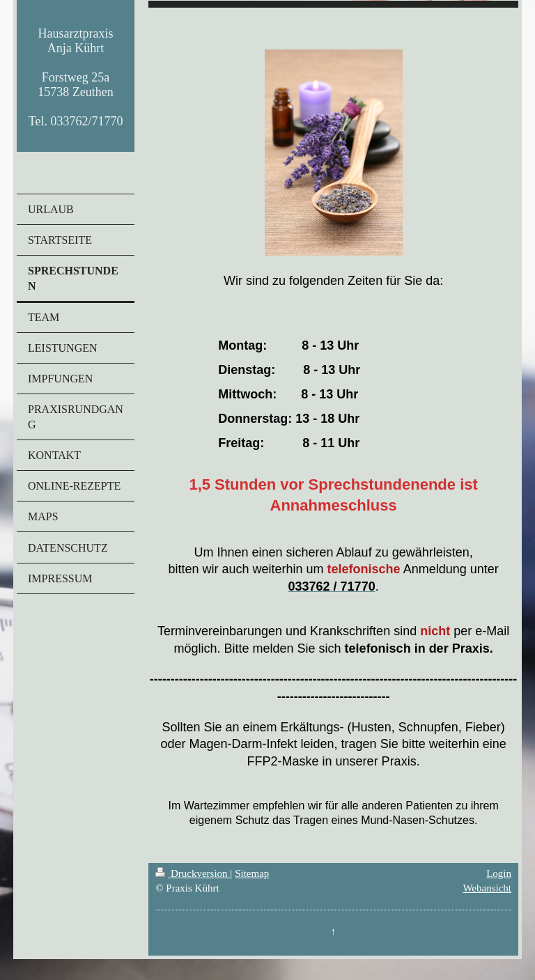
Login (499, 873)
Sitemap (252, 873)
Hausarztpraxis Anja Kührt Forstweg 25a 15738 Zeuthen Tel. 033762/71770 (76, 77)
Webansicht (487, 888)
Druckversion (193, 873)
